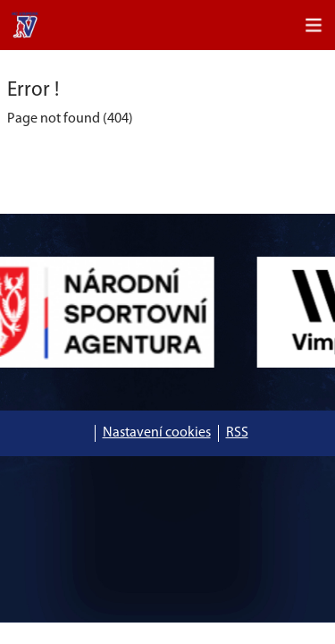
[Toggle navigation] (314, 25)
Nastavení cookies (157, 433)
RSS (237, 433)
